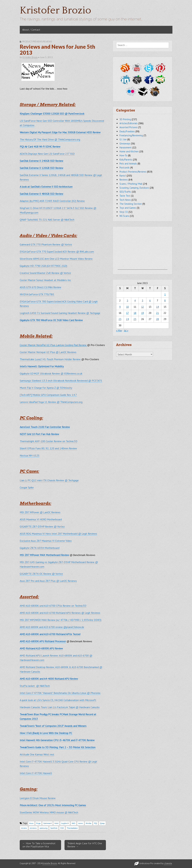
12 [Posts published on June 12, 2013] (143, 307)
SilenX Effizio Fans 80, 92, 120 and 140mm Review (48, 448)
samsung (43, 828)
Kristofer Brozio (55, 11)
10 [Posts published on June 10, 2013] (127, 307)
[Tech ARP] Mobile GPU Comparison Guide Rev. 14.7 (48, 395)
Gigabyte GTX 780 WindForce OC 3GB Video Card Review (51, 320)
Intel (56, 823)
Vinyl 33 (124, 212)
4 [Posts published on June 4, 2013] (135, 301)
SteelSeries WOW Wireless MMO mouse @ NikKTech (49, 812)
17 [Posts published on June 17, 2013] (127, 313)
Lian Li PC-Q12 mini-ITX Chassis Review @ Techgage (49, 480)
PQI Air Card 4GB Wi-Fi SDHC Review (40, 147)
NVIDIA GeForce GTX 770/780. (37, 294)
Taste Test (125, 196)
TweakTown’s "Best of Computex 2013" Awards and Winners (53, 726)
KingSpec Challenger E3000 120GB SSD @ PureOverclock (52, 114)
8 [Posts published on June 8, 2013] (165, 301)
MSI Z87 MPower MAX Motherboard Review (44, 555)
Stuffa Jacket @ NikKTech (35, 686)
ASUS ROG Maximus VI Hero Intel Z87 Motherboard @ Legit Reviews (58, 534)
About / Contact (31, 30)
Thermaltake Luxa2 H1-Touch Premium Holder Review (51, 359)
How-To (123, 155)
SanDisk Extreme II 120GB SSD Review (41, 168)
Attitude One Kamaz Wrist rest (37, 754)
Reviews (124, 180)
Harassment (126, 147)
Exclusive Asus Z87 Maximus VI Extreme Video (46, 541)
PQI (96, 823)
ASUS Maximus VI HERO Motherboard (41, 519)
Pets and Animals (128, 164)
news (81, 823)
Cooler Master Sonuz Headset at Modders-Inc (45, 280)
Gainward (47, 823)
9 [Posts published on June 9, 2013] (120, 307)
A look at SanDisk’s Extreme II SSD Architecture (46, 187)
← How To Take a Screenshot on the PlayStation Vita (39, 845)
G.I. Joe (123, 139)
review (24, 828)
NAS (74, 823)
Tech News (125, 200)
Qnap (102, 823)
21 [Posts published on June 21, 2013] (157, 313)
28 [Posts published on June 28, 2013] (157, 319)
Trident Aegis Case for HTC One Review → (85, 845)
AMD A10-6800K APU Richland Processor (43, 641)
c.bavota (168, 863)
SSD (62, 828)
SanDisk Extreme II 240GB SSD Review (41, 161)
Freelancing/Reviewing (131, 135)
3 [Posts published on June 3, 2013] (127, 301)
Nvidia (89, 823)
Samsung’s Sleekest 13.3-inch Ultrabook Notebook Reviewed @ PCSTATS (61, 381)
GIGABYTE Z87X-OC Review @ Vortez (41, 574)
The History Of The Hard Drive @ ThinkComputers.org (50, 139)
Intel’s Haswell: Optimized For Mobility (42, 366)
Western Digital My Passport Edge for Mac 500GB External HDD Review (60, 132)
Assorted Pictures (129, 127)
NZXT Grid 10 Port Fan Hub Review (39, 434)
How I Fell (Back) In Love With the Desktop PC (46, 733)
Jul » (126, 330)
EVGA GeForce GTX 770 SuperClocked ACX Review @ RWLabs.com (57, 252)
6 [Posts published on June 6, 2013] (150, 301)
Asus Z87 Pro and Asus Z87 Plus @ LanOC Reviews (48, 581)
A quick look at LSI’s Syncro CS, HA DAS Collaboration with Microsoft (58, 700)
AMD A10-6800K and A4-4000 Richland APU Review (49, 679)
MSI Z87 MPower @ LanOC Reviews (40, 512)
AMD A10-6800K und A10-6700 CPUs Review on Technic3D (53, 606)
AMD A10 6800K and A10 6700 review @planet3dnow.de (52, 627)
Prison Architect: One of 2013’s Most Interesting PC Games (53, 805)
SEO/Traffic (125, 192)
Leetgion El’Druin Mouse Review (38, 798)
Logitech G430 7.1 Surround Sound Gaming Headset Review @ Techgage (60, 313)
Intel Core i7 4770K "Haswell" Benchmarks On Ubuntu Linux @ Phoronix (60, 693)
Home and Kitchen (129, 151)
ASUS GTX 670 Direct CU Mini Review (40, 287)
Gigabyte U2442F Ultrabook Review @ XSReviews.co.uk (51, 373)
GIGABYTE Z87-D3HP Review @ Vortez (42, 526)
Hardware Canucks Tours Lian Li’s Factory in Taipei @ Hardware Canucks (60, 707)
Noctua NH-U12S (30, 455)
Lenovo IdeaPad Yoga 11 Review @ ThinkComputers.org (51, 402)
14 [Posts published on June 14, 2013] (157, 307)
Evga (38, 823)
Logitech (65, 823)
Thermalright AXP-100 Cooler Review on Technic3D (49, 441)
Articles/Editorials (129, 123)
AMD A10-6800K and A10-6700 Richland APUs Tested (50, 634)
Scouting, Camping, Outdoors (134, 188)
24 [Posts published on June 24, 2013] (127, 319)
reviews (33, 828)
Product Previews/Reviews (37, 42)
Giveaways (125, 144)
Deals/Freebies (127, 131)
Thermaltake (72, 828)
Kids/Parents (126, 160)
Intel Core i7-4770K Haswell (36, 773)
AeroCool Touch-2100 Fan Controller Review (45, 427)
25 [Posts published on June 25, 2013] (135, 319)
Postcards (124, 168)
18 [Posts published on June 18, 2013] (135, 313)
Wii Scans (124, 216)
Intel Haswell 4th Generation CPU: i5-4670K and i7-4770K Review (57, 740)
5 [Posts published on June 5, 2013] (143, 301)
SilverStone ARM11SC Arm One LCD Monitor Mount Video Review (56, 259)
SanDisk (54, 828)
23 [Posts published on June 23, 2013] (120, 319)
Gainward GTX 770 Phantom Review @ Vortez (46, 244)
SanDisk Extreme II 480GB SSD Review (41, 194)
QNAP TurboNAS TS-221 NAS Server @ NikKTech (47, 220)
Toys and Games (128, 208)
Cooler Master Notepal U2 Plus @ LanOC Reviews (48, 352)
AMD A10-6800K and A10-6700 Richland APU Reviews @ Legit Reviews (60, 613)
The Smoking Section (131, 204)
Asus (31, 823)
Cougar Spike (27, 487)
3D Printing (125, 119)
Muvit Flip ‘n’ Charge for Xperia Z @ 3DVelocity (46, 388)
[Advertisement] (143, 249)
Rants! (123, 176)
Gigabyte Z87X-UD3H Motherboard (40, 548)
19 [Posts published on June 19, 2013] (143, 313)
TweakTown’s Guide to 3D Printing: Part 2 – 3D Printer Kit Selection (58, 747)
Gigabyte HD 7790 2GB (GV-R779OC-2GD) (43, 266)
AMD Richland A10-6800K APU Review (41, 648)
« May (119, 330)
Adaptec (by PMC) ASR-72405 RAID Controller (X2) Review (52, 201)
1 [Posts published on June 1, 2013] (165, 294)
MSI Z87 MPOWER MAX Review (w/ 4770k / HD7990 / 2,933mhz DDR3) (61, 620)
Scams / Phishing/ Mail (131, 184)
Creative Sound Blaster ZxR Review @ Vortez (45, 273)
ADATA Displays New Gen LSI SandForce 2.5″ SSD (47, 154)
